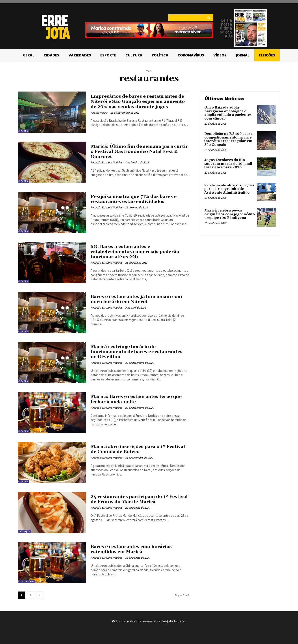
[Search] (209, 18)
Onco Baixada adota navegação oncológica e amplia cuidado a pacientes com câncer (228, 113)
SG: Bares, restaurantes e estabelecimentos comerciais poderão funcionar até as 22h (136, 252)
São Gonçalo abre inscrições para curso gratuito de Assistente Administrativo (229, 189)
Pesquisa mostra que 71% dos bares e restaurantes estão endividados (135, 199)
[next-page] (39, 595)
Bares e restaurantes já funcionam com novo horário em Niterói (138, 299)
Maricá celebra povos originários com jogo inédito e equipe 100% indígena (230, 214)
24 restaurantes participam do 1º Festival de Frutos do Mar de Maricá (134, 499)
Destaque (24, 531)
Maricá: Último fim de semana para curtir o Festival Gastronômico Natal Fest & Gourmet (135, 152)
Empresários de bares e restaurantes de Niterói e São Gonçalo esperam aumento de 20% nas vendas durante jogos (139, 101)
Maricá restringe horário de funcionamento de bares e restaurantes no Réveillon (138, 352)
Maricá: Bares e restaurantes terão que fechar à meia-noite (138, 399)
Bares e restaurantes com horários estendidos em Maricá (132, 549)
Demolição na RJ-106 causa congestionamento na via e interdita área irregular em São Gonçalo (228, 139)
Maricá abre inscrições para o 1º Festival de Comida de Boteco (140, 449)
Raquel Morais (99, 113)
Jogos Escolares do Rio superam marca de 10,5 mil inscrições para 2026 (228, 164)
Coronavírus (26, 581)
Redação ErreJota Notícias (106, 162)
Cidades (23, 131)
